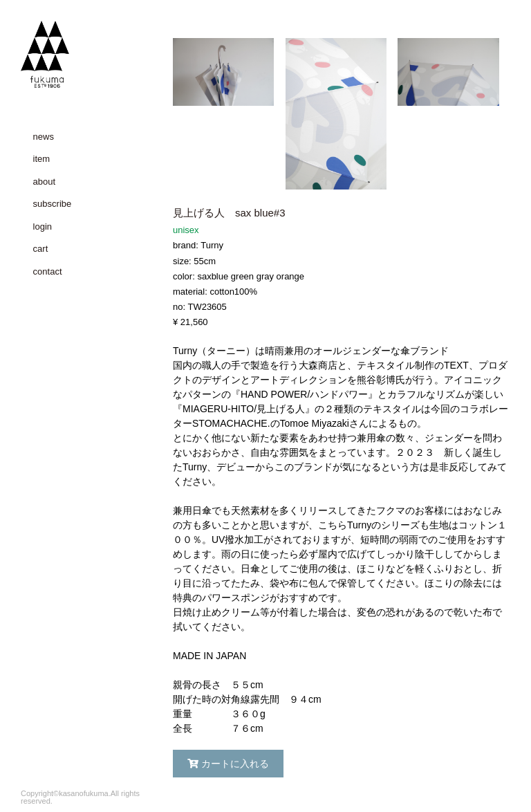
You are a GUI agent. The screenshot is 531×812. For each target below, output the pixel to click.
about (45, 182)
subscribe (53, 204)
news (44, 137)
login (43, 227)
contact (48, 271)
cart (41, 249)
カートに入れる (228, 764)
